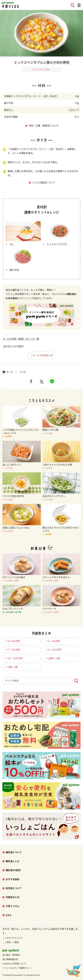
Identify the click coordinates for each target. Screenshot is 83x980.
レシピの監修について (44, 183)
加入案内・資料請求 (11, 955)
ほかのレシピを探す (14, 346)
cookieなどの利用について (14, 964)
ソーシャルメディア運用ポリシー (17, 968)
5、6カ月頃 (53, 641)
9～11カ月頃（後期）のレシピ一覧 (21, 339)
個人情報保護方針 (10, 959)
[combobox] (41, 681)
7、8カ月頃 (13, 650)
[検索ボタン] (76, 681)
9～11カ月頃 (53, 650)
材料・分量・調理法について (44, 126)
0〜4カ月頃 (13, 641)
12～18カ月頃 (14, 658)
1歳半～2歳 (53, 658)
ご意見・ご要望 (11, 942)
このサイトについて (12, 938)
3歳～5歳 (11, 667)
